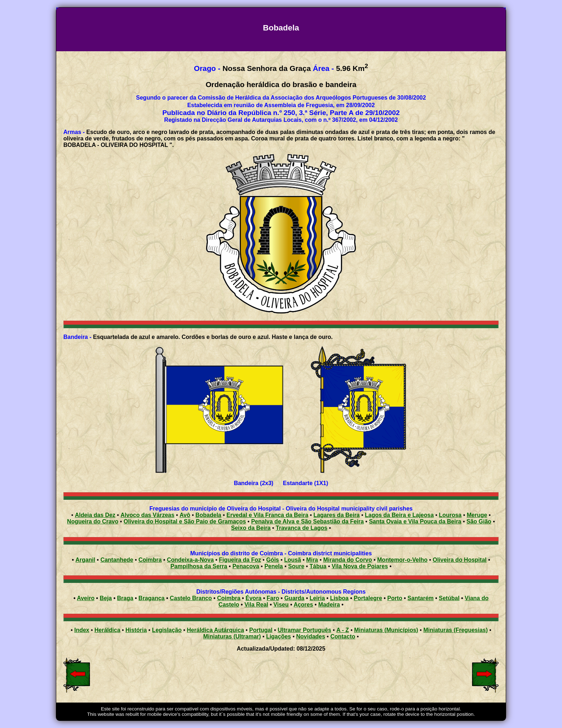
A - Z (343, 630)
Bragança (151, 598)
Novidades (311, 636)
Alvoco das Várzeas (147, 515)
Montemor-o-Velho (402, 560)
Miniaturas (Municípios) (386, 630)
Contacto (343, 636)
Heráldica (107, 630)
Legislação (167, 630)
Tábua (318, 566)
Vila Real (256, 605)
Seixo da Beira (251, 528)
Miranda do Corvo (348, 560)
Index (82, 630)
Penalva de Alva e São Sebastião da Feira (308, 521)
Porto (395, 598)
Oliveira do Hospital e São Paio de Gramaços (185, 521)
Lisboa (339, 598)
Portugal (261, 630)
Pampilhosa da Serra (199, 566)
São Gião (479, 521)
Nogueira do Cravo (93, 521)
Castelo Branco (191, 598)
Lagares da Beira (337, 515)
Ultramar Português (304, 630)
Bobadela (208, 515)
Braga (125, 598)
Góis (273, 560)
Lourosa (450, 515)
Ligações (278, 636)
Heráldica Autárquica (215, 630)
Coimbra (150, 560)
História (136, 630)
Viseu (281, 605)
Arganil (85, 560)
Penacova (246, 566)
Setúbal (449, 598)
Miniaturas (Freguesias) (456, 630)
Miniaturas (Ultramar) (232, 636)
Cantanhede (117, 560)
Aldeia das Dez (95, 515)
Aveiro (85, 598)
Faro (273, 598)
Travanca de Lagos (301, 528)
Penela (274, 566)
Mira (312, 560)
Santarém (421, 598)
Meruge (477, 515)
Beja (106, 598)
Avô (185, 515)
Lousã (293, 560)
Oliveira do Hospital (459, 560)
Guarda (294, 598)
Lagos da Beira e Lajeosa (399, 515)
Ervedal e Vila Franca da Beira (267, 515)
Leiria (317, 598)
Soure (296, 566)
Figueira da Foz (240, 560)
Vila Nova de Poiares (360, 566)
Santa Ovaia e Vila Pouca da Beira (415, 521)
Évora (253, 598)
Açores (303, 605)
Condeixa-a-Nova (190, 560)
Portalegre (368, 598)
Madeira (329, 605)
